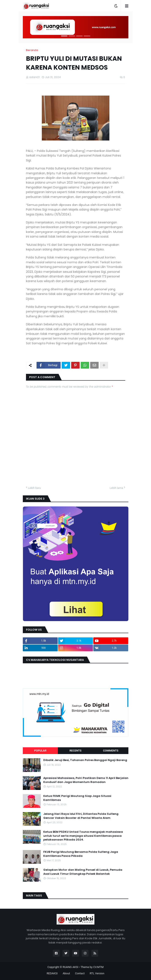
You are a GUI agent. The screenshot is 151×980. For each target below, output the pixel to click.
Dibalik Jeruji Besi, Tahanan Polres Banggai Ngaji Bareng (85, 760)
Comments (111, 751)
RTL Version (97, 973)
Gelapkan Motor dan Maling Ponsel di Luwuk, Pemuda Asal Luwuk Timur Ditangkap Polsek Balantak (83, 872)
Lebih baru (35, 488)
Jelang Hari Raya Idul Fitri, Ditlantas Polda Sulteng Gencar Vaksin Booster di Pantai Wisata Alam (81, 816)
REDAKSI (52, 973)
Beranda (32, 50)
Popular (40, 751)
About (66, 973)
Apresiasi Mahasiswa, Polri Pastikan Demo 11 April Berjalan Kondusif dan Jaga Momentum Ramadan (86, 780)
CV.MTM (98, 967)
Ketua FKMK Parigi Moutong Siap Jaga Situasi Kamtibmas (77, 798)
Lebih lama (116, 488)
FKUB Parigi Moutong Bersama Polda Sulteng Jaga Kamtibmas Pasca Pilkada (81, 854)
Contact (80, 973)
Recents (75, 751)
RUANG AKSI (71, 967)
